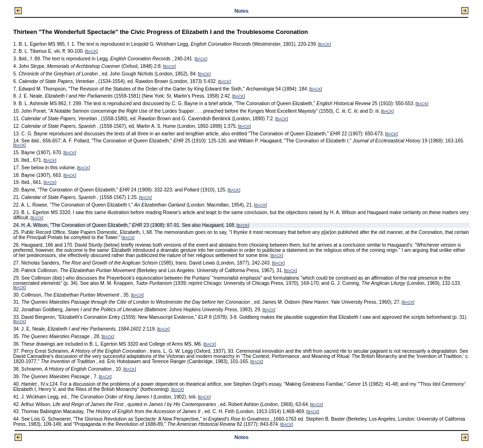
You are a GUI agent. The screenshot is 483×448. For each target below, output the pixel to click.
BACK (325, 45)
